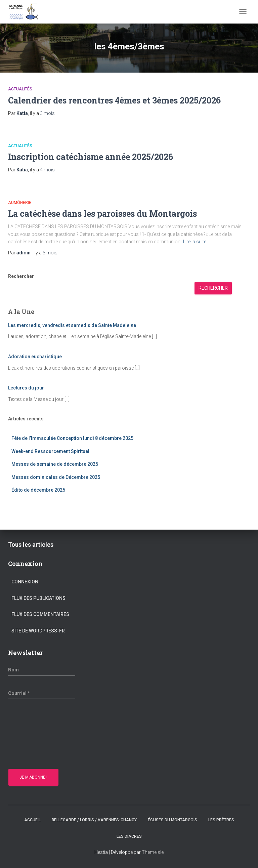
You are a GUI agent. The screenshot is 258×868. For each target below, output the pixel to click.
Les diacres (129, 836)
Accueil (32, 820)
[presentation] (36, 735)
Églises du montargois (173, 820)
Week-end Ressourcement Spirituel (51, 451)
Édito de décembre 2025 (38, 490)
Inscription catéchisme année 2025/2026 (91, 157)
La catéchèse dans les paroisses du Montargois (102, 214)
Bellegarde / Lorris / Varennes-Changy (94, 820)
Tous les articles (31, 545)
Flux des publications (38, 598)
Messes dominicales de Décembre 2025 (56, 477)
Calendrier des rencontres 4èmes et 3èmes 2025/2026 (114, 100)
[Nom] (42, 670)
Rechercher (21, 276)
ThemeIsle (153, 852)
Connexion (25, 582)
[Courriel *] (42, 693)
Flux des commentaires (40, 614)
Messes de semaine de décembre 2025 (55, 464)
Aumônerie (20, 203)
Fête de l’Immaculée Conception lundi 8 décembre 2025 (72, 438)
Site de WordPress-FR (38, 631)
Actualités (20, 89)
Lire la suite (195, 242)
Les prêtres (221, 820)
